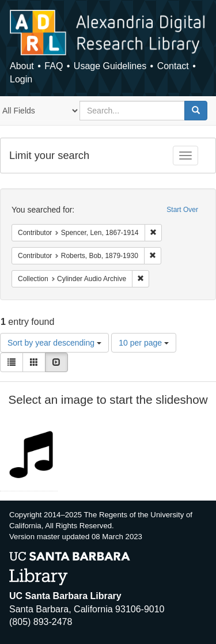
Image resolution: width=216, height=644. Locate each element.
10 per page (144, 343)
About (22, 66)
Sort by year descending (54, 343)
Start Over (182, 210)
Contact (173, 66)
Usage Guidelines (110, 66)
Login (21, 79)
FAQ (54, 66)
